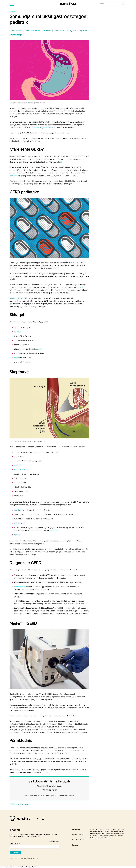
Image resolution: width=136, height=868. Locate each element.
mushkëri (54, 530)
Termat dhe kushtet (79, 840)
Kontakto (75, 845)
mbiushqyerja (19, 523)
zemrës (38, 349)
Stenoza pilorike (16, 298)
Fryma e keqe (20, 470)
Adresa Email (15, 844)
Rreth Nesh (76, 830)
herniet (17, 358)
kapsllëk (17, 535)
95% (79, 287)
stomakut (14, 176)
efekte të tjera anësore (43, 128)
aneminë (17, 465)
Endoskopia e (19, 587)
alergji (16, 510)
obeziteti (17, 332)
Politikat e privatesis (79, 835)
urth (61, 162)
